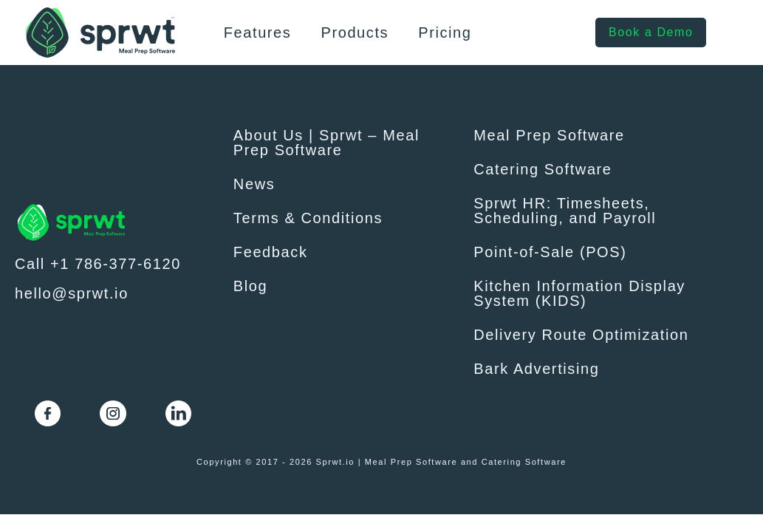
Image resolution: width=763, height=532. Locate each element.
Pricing (445, 33)
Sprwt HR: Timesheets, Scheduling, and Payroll (565, 211)
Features (258, 33)
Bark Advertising (536, 369)
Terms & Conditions (308, 218)
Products (355, 33)
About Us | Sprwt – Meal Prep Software (326, 143)
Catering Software (543, 169)
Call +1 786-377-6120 (98, 264)
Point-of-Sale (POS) (550, 252)
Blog (250, 286)
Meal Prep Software (549, 135)
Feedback (271, 252)
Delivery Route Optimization (581, 335)
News (254, 184)
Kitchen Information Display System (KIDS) (579, 293)
